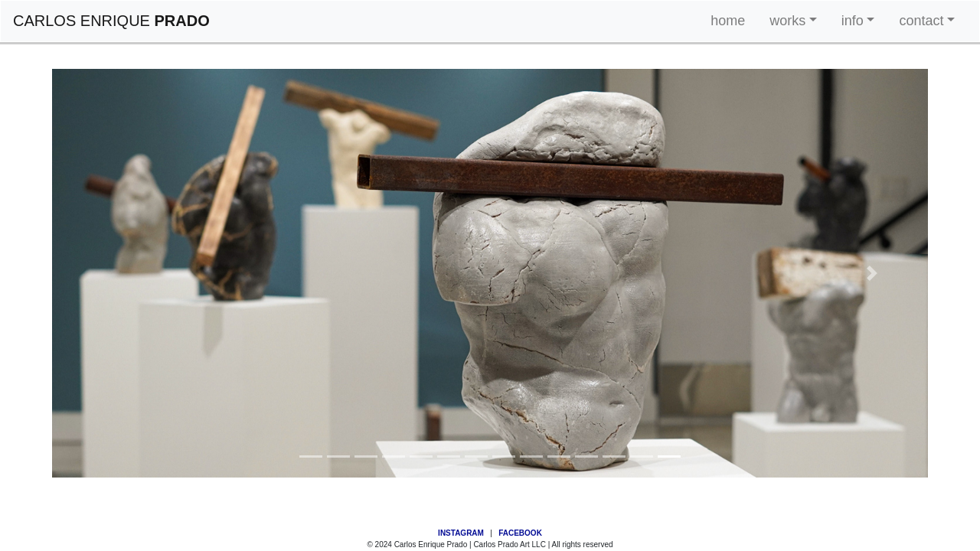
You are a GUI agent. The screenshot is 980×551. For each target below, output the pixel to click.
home (728, 21)
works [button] (787, 21)
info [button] (853, 21)
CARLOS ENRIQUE (111, 21)
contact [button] (921, 21)
